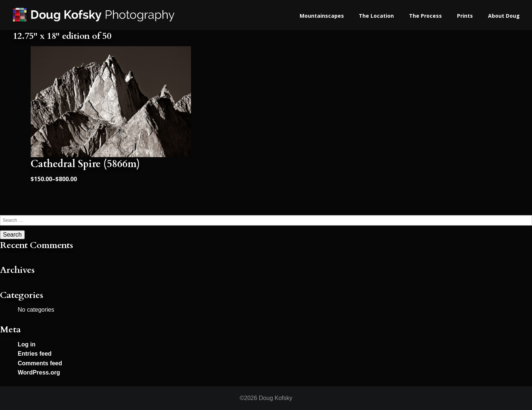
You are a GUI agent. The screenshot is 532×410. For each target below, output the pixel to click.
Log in (27, 344)
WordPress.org (39, 372)
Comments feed (40, 363)
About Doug (504, 16)
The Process (425, 16)
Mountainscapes (322, 16)
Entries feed (35, 354)
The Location (376, 16)
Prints (465, 16)
